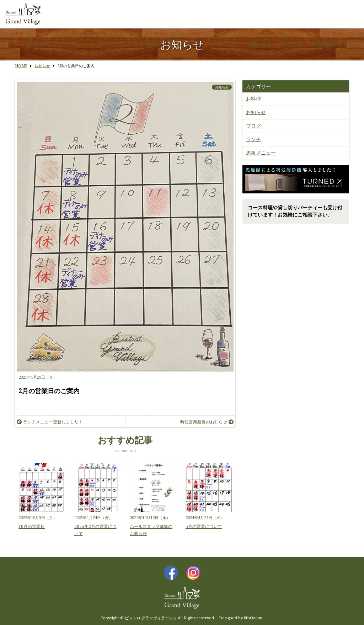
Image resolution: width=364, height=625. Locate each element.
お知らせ (222, 87)
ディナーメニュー (111, 44)
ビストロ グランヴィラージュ (151, 618)
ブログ (253, 126)
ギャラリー (293, 44)
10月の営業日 (32, 526)
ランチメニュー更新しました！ (50, 422)
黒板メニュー (44, 44)
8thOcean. (254, 618)
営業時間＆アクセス (336, 44)
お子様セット (155, 44)
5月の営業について (204, 526)
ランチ (75, 44)
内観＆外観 (259, 44)
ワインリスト (223, 44)
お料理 (253, 99)
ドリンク (189, 44)
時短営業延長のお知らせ (207, 422)
